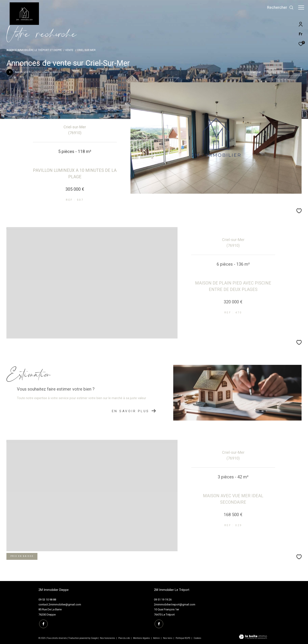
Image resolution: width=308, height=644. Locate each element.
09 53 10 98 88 (47, 600)
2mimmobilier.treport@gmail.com (175, 604)
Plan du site (124, 638)
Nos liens (168, 638)
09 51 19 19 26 (163, 600)
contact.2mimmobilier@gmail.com (60, 604)
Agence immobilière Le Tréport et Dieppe (34, 50)
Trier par (255, 72)
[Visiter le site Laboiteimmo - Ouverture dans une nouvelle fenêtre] (253, 637)
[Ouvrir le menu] (301, 7)
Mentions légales (142, 638)
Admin (157, 638)
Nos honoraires (107, 638)
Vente (69, 50)
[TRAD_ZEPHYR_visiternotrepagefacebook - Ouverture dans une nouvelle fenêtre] (43, 623)
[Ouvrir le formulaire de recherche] (278, 7)
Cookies (197, 638)
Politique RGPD (183, 638)
